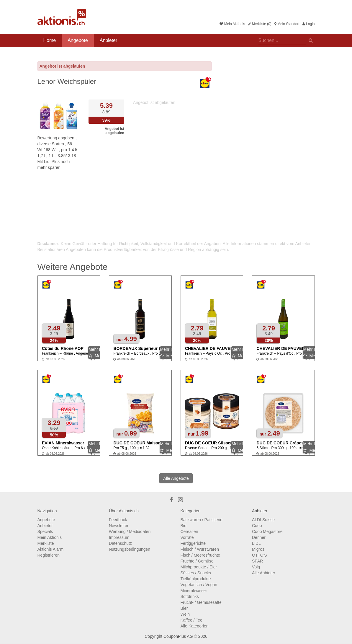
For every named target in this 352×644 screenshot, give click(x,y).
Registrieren (49, 555)
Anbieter (109, 40)
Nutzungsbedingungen (130, 549)
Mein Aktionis (232, 24)
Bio (184, 526)
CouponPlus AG (178, 636)
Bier (184, 608)
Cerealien (189, 531)
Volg (256, 567)
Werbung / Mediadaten (130, 531)
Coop (257, 526)
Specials (45, 531)
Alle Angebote (176, 478)
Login (309, 24)
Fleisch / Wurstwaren (200, 549)
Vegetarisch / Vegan (199, 585)
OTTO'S (260, 555)
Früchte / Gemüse (197, 561)
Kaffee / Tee (191, 620)
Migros (258, 549)
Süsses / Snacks (196, 573)
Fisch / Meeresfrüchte (200, 555)
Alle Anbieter (264, 573)
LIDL (256, 543)
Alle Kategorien (195, 626)
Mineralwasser (194, 591)
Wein (185, 614)
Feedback (118, 520)
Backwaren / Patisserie (202, 520)
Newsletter (119, 526)
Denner (259, 537)
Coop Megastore (267, 531)
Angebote (78, 40)
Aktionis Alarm (51, 549)
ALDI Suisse (263, 520)
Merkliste (46, 543)
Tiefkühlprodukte (196, 579)
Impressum (119, 537)
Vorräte (187, 537)
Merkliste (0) (260, 24)
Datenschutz (120, 543)
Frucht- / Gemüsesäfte (201, 602)
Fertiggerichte (193, 543)
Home (50, 40)
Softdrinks (190, 596)
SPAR (257, 561)
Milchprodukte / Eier (199, 567)
